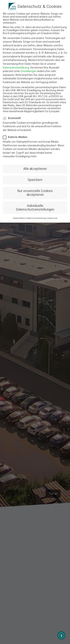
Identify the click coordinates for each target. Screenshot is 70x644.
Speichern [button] (35, 180)
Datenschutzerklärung (16, 68)
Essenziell (13, 118)
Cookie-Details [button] (19, 218)
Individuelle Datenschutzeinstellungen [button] (35, 208)
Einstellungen (29, 71)
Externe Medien (16, 137)
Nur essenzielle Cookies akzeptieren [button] (35, 193)
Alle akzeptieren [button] (35, 169)
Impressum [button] (52, 218)
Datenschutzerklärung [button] (36, 218)
